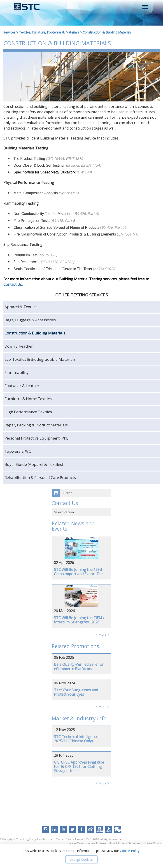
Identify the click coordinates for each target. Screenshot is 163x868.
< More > (102, 634)
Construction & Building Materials (107, 32)
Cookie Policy (152, 843)
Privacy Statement (129, 843)
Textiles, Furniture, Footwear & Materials (49, 32)
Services (9, 32)
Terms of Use (107, 843)
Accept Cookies (81, 860)
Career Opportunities (81, 843)
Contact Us (13, 284)
